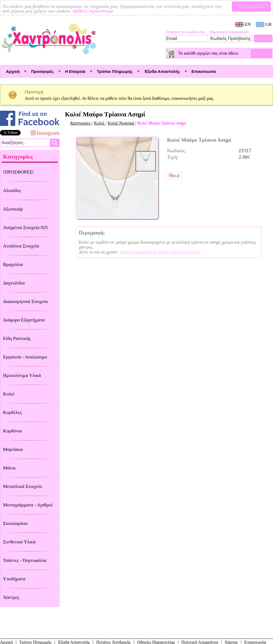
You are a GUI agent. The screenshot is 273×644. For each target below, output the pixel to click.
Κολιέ (9, 394)
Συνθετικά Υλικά (19, 542)
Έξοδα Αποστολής (162, 71)
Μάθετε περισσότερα (93, 11)
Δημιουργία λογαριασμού (229, 32)
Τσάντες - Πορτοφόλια (25, 560)
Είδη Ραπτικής (17, 338)
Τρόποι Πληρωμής (115, 71)
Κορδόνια (12, 431)
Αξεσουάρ (13, 209)
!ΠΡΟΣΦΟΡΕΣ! (18, 172)
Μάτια (9, 468)
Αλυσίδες (12, 190)
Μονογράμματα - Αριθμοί (28, 505)
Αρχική (13, 71)
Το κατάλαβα (251, 6)
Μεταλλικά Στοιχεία (22, 486)
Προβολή (261, 53)
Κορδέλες (12, 412)
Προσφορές (42, 71)
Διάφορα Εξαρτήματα (24, 320)
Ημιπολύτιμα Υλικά (22, 375)
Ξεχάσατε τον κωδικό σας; (186, 32)
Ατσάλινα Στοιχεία (21, 246)
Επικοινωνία (204, 71)
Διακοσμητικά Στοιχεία (25, 301)
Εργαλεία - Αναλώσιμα (25, 357)
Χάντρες (11, 597)
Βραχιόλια (13, 264)
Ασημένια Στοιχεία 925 (25, 227)
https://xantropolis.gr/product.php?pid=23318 (160, 252)
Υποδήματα (14, 579)
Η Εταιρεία (75, 71)
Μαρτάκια (13, 449)
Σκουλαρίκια (15, 523)
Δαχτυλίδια (14, 283)
